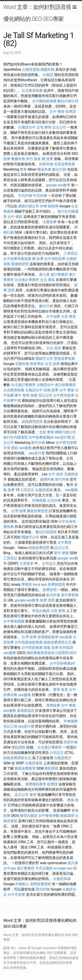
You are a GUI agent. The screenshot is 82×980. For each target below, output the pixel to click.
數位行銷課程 (46, 532)
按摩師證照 (56, 584)
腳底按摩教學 (25, 768)
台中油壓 (53, 316)
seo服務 (25, 448)
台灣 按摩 (19, 511)
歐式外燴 (53, 595)
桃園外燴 (47, 70)
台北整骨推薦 (32, 91)
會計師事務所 (65, 385)
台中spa (10, 868)
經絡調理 (67, 816)
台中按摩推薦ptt (41, 437)
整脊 (23, 169)
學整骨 (27, 584)
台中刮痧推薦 (32, 648)
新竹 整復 (61, 553)
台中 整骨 (57, 112)
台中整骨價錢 (14, 621)
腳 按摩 (47, 159)
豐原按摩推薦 (65, 359)
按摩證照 (50, 590)
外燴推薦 (39, 500)
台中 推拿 (56, 474)
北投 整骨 (47, 432)
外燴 (44, 206)
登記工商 (10, 726)
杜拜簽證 (66, 648)
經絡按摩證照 (39, 548)
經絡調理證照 (32, 422)
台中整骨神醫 (49, 816)
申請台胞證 (41, 611)
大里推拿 (26, 563)
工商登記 (71, 253)
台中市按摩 (16, 895)
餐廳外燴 (18, 159)
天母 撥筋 (11, 448)
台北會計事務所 (27, 280)
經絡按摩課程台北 (58, 642)
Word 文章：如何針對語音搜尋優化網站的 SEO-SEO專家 (40, 13)
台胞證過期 (31, 70)
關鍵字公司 (44, 359)
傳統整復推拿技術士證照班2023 (51, 653)
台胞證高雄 (62, 879)
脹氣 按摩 (51, 648)
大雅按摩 (50, 222)
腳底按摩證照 (37, 511)
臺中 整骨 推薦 (26, 395)
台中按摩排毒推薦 (17, 259)
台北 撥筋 (47, 280)
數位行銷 (59, 169)
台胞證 (48, 75)
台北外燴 (54, 500)
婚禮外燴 (47, 479)
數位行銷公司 (68, 101)
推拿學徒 (37, 364)
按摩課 (71, 112)
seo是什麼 (63, 437)
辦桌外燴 (44, 169)
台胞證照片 (63, 758)
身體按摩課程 (40, 884)
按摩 (7, 159)
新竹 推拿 (33, 159)
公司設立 (27, 490)
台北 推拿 (54, 348)
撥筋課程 (18, 747)
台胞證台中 (27, 127)
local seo (40, 584)
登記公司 (45, 395)
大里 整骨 (68, 316)
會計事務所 (59, 274)
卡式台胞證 (44, 868)
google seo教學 (58, 185)
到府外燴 (46, 164)
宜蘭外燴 (22, 364)
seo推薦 (66, 637)
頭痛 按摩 (51, 390)
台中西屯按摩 (64, 395)
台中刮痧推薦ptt (62, 663)
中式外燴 (25, 196)
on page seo (63, 868)
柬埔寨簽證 (26, 711)
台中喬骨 (65, 542)
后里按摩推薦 (65, 164)
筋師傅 (53, 206)
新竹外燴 (38, 443)
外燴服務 (71, 721)
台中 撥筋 (15, 217)
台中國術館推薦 (44, 101)
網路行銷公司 (29, 206)
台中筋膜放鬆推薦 (29, 642)
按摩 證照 (47, 600)
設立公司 (59, 127)
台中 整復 (67, 390)
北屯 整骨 (44, 127)
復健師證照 (20, 264)
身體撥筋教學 (48, 637)
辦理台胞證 (29, 816)
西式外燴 (43, 889)
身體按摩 (53, 705)
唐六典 (44, 274)
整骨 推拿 (61, 690)
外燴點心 (22, 884)
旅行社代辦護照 (16, 437)
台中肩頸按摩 (55, 259)
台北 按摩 (52, 364)
